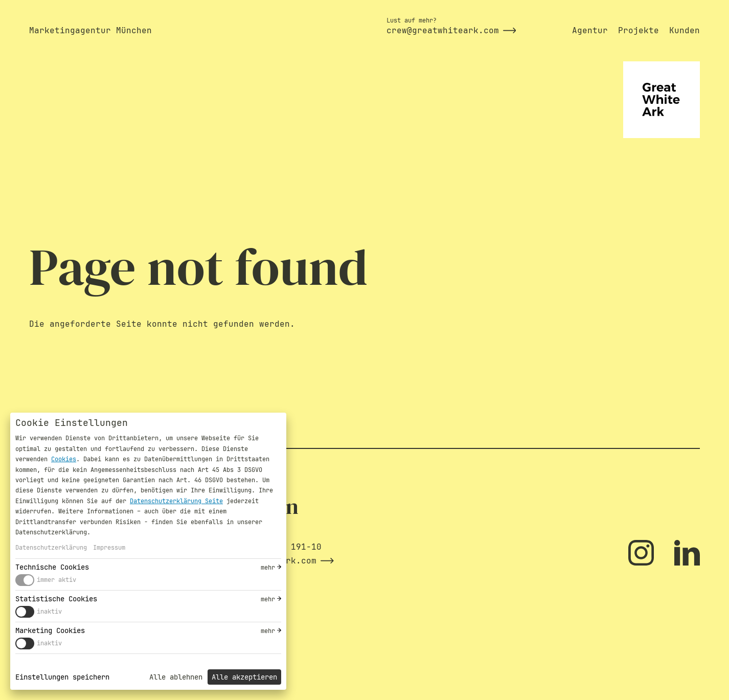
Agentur (590, 30)
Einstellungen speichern (62, 677)
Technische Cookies (52, 567)
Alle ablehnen (176, 677)
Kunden (685, 30)
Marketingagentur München (90, 30)
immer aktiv (56, 580)
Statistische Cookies (56, 599)
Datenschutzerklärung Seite (176, 501)
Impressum (109, 548)
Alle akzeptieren (244, 677)
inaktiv (49, 612)
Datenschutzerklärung (51, 548)
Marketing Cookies (50, 630)
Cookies (64, 459)
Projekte (639, 30)
